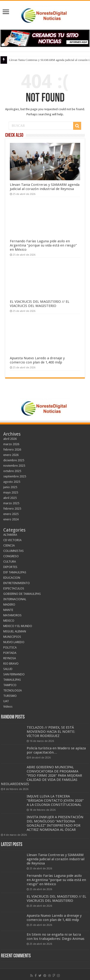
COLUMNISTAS (13, 551)
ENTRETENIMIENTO (17, 583)
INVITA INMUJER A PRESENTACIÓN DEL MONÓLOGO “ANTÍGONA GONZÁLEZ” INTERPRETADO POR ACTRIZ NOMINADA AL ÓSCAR (55, 823)
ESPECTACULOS (14, 588)
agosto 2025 (12, 482)
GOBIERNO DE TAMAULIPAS (22, 594)
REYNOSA (10, 658)
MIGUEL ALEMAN (15, 631)
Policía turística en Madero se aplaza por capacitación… (56, 750)
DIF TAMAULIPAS (15, 572)
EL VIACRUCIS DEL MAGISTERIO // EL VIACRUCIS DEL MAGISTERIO (40, 304)
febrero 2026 (12, 449)
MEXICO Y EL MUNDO (18, 626)
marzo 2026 (11, 444)
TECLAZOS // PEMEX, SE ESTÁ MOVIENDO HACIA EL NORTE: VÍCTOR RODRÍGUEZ (51, 732)
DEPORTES (10, 567)
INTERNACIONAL (15, 599)
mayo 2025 (11, 492)
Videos (8, 707)
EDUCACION (12, 578)
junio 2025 (10, 487)
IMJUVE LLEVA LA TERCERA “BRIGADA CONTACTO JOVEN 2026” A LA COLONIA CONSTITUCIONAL (55, 800)
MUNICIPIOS (12, 637)
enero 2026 (11, 455)
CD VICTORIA (12, 540)
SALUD (8, 669)
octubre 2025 (12, 471)
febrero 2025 (12, 509)
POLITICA (10, 647)
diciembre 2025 (14, 460)
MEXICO (9, 621)
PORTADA (10, 653)
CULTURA (10, 562)
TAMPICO (10, 685)
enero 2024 (11, 519)
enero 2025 (11, 514)
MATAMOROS (12, 615)
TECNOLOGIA (13, 690)
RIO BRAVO (11, 664)
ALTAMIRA (10, 535)
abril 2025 (10, 498)
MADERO (9, 605)
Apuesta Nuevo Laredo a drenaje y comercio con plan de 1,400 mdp (37, 360)
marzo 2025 (11, 503)
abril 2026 (10, 439)
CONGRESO (11, 556)
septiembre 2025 (15, 476)
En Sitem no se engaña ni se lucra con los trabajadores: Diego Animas (56, 937)
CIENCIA (9, 545)
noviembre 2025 (14, 466)
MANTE (8, 610)
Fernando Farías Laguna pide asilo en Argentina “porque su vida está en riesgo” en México (43, 245)
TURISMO (10, 696)
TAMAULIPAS (12, 680)
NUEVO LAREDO (14, 642)
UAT (6, 701)
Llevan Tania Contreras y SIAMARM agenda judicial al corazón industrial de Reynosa (45, 187)
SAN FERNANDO (14, 674)
